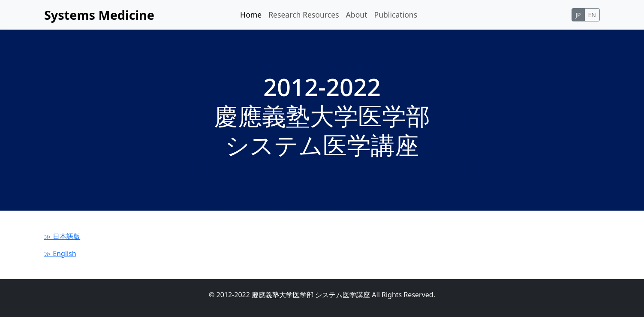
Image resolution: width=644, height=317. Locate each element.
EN (592, 15)
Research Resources (304, 15)
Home (251, 15)
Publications (396, 15)
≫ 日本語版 (62, 236)
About (357, 15)
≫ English (60, 254)
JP (578, 15)
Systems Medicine (99, 15)
